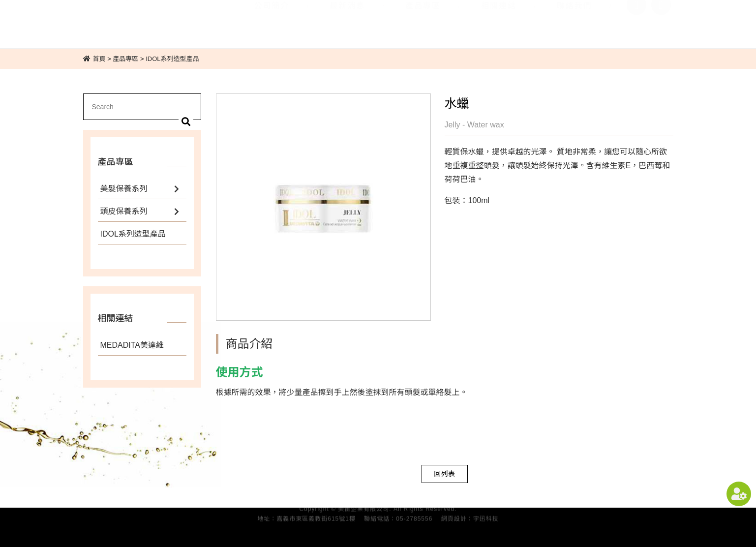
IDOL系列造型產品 (172, 59)
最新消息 (347, 18)
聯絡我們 (575, 18)
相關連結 (499, 18)
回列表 (445, 474)
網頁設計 (454, 517)
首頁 (99, 59)
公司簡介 (272, 18)
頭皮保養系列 (124, 211)
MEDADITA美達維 (132, 345)
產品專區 (423, 18)
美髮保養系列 (124, 189)
